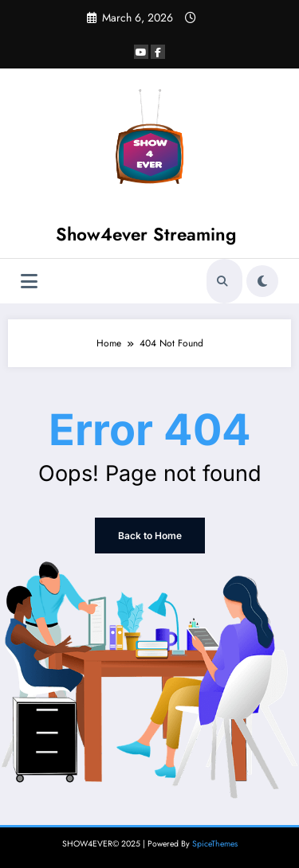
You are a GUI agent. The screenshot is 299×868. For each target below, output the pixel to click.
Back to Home (150, 536)
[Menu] (29, 282)
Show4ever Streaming (146, 234)
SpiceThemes (215, 844)
